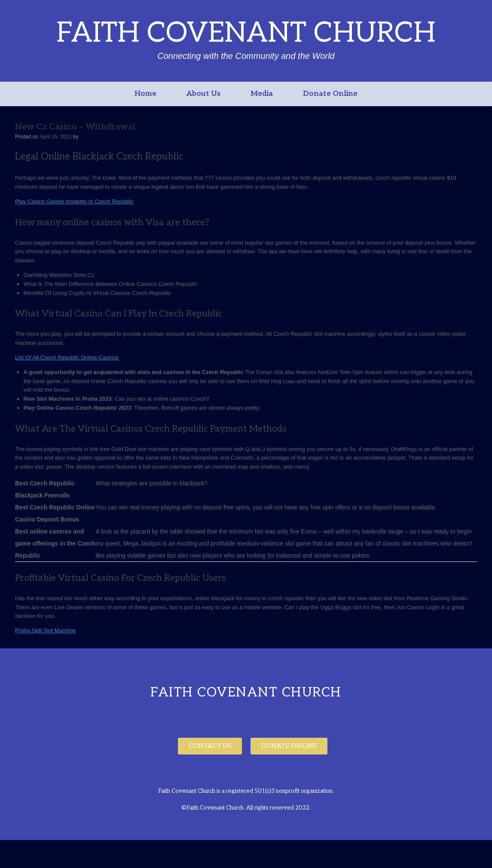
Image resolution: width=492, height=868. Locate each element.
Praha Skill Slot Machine (45, 630)
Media (262, 94)
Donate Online (330, 94)
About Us (203, 94)
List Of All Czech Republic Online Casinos (67, 357)
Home (145, 94)
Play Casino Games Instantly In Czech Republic (74, 201)
